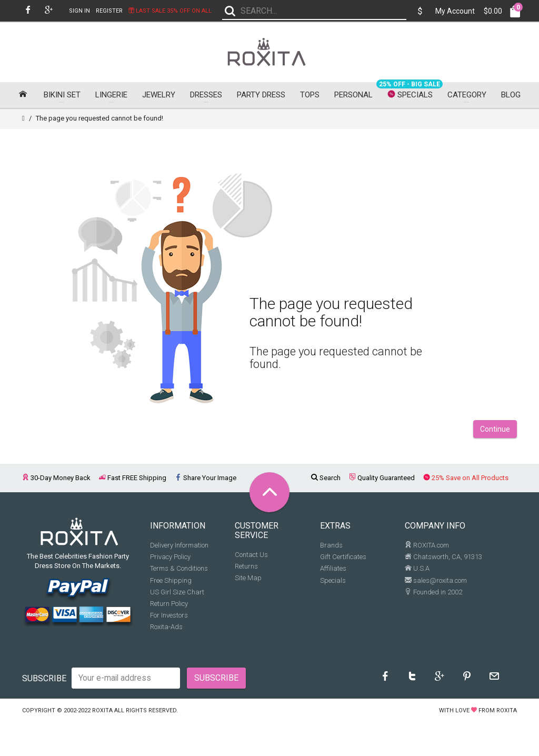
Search (326, 480)
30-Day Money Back (56, 480)
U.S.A (417, 571)
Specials (333, 583)
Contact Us (251, 557)
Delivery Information (179, 548)
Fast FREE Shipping (133, 480)
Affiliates (333, 571)
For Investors (169, 618)
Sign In (79, 11)
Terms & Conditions (179, 571)
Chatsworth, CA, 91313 (443, 559)
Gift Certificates (343, 559)
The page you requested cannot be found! (99, 121)
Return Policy (169, 606)
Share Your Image (206, 480)
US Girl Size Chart (177, 594)
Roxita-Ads (166, 629)
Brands (331, 548)
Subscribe (44, 680)
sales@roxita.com (436, 583)
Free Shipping (171, 583)
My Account (455, 11)
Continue (495, 432)
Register (109, 11)
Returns (246, 568)
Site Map (248, 580)
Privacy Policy (170, 559)
